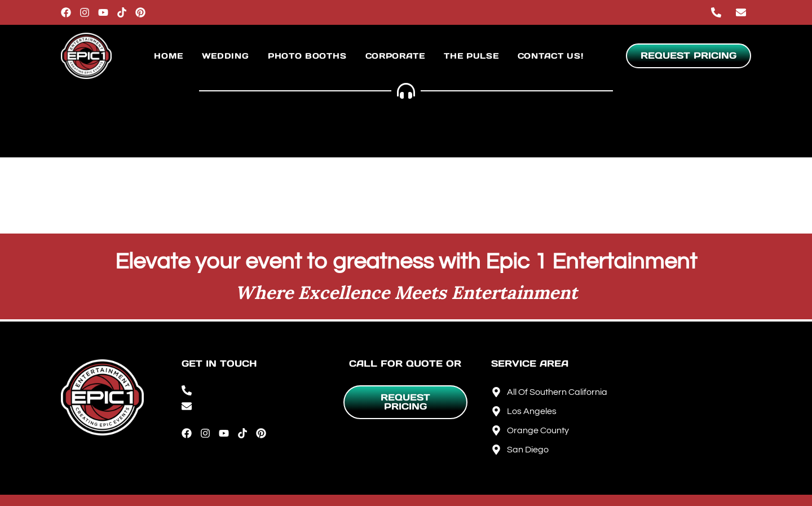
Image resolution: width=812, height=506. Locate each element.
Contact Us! (551, 56)
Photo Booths (307, 56)
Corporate (395, 56)
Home (168, 56)
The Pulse (471, 56)
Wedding (226, 56)
